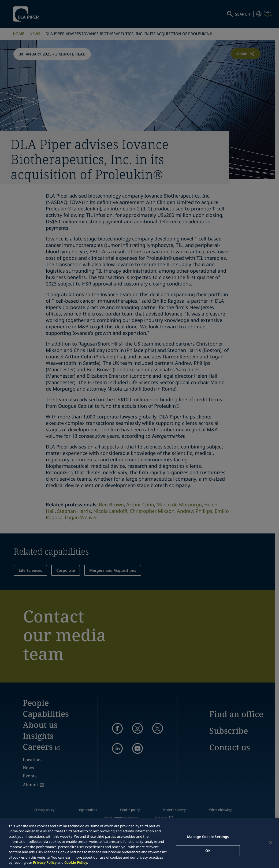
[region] (139, 843)
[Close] (270, 842)
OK (208, 850)
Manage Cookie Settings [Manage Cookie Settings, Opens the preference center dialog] (208, 837)
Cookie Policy (76, 862)
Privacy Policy (45, 862)
